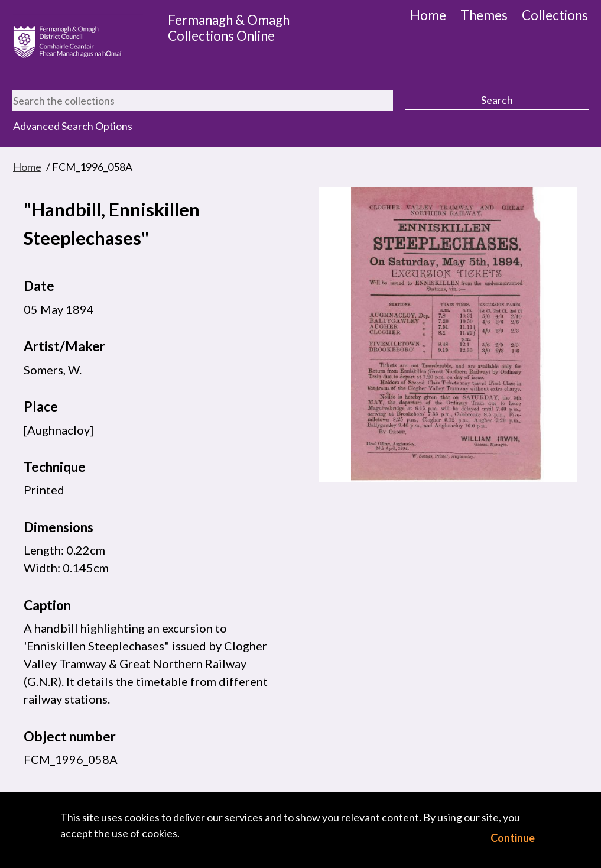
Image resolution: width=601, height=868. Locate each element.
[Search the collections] (202, 101)
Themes (484, 15)
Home (428, 15)
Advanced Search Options (73, 126)
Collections (555, 15)
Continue (513, 838)
